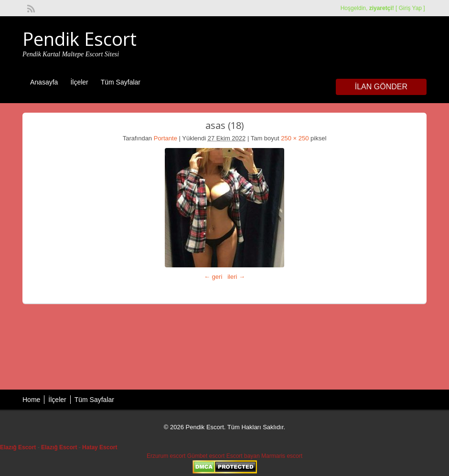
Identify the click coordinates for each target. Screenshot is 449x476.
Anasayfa (44, 82)
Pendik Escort (80, 39)
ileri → (236, 277)
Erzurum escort (166, 456)
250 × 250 (295, 138)
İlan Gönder (381, 87)
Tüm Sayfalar (121, 82)
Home (31, 400)
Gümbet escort (206, 456)
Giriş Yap (410, 8)
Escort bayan (243, 456)
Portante (166, 138)
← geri (213, 277)
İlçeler (79, 82)
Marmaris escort (282, 456)
